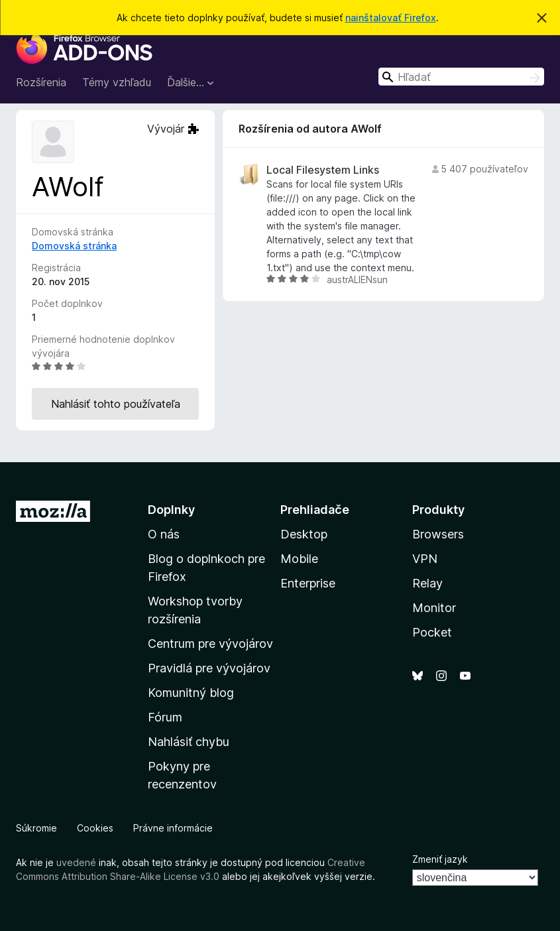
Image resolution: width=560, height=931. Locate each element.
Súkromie (36, 828)
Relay (427, 583)
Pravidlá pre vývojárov (209, 668)
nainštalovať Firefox (391, 18)
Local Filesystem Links (323, 170)
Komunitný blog (191, 693)
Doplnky (171, 510)
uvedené (76, 862)
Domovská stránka (74, 246)
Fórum (165, 717)
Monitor (434, 608)
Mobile (299, 559)
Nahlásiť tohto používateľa (116, 404)
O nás (164, 534)
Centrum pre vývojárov (210, 644)
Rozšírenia (41, 82)
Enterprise (308, 583)
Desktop (304, 534)
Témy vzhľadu (117, 82)
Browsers (438, 534)
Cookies (95, 828)
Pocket (432, 632)
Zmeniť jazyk (440, 859)
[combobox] (461, 77)
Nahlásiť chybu (189, 742)
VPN (425, 559)
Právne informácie (173, 828)
